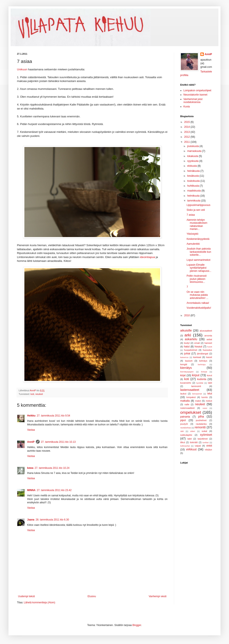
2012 (187, 137)
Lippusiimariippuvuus (198, 205)
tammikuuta (194, 201)
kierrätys (186, 368)
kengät (184, 364)
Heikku (31, 416)
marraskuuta (195, 151)
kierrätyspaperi (187, 372)
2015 (187, 122)
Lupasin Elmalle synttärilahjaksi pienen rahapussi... (199, 268)
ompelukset (191, 412)
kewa (30, 468)
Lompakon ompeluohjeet (197, 90)
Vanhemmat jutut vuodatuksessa (193, 101)
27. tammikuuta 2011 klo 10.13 (58, 442)
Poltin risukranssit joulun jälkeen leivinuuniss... (197, 279)
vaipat (198, 446)
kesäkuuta (193, 176)
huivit (210, 347)
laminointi (196, 386)
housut (198, 347)
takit (190, 439)
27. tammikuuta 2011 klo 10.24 (52, 468)
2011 (187, 142)
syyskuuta (193, 161)
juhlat (187, 354)
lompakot (191, 397)
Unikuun (22, 69)
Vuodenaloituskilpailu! (199, 308)
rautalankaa (186, 428)
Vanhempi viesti (158, 596)
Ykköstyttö (192, 234)
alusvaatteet (206, 331)
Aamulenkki (193, 244)
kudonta (202, 379)
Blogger (137, 625)
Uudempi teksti (26, 596)
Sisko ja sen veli (196, 210)
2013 (187, 132)
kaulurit (189, 361)
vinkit (209, 446)
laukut (183, 394)
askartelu (191, 339)
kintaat (204, 372)
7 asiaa (191, 215)
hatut (187, 347)
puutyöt (184, 424)
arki (188, 335)
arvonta (208, 336)
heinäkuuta (194, 171)
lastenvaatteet (190, 390)
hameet (208, 343)
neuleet (39, 394)
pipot (183, 420)
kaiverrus (184, 357)
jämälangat (203, 354)
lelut (210, 394)
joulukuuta (193, 146)
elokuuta (192, 166)
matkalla (185, 401)
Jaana (31, 520)
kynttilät (200, 383)
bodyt (187, 343)
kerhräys (202, 364)
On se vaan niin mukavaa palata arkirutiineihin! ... (197, 295)
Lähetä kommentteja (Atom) (39, 602)
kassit (209, 357)
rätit (182, 431)
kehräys (203, 361)
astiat (209, 339)
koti (32, 394)
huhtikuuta (193, 186)
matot (198, 401)
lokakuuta (193, 156)
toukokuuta (194, 181)
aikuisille (186, 330)
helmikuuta (194, 196)
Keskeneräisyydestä (198, 239)
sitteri (193, 431)
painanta (185, 417)
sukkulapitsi (186, 435)
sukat (204, 431)
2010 (187, 315)
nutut (205, 408)
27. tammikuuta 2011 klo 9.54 (53, 416)
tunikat (205, 442)
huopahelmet (191, 350)
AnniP (31, 442)
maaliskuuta (194, 191)
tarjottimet (203, 439)
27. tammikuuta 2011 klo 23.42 (54, 490)
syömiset (206, 435)
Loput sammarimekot (198, 260)
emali (197, 343)
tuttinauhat (185, 446)
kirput (196, 375)
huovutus (207, 350)
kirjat (183, 375)
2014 (187, 127)
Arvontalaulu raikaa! (198, 303)
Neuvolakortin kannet (195, 95)
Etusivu (92, 596)
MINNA (31, 490)
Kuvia (187, 107)
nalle (187, 404)
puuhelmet (201, 420)
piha (201, 416)
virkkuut (191, 449)
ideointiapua (147, 257)
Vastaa (31, 430)
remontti (200, 427)
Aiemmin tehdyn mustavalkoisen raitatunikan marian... (197, 224)
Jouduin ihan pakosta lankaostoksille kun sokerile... (199, 252)
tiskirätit (194, 442)
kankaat (197, 357)
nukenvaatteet (187, 408)
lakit (210, 383)
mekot (209, 401)
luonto (205, 397)
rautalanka (201, 424)
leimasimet (197, 394)
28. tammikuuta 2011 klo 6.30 (52, 520)
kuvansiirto (186, 383)
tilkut (183, 442)
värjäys (208, 450)
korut (209, 375)
